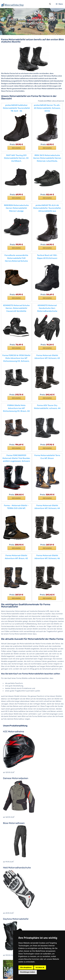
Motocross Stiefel (10, 901)
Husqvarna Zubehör (11, 946)
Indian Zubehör (9, 949)
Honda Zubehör (9, 943)
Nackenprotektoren (11, 895)
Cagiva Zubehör (9, 934)
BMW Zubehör (8, 928)
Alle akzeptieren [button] (26, 967)
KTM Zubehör (8, 955)
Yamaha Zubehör (10, 965)
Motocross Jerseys (11, 889)
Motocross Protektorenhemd (14, 898)
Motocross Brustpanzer (12, 879)
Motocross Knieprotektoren (14, 892)
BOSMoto (7, 910)
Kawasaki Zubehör (10, 952)
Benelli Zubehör (9, 925)
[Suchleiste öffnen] (50, 4)
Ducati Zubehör (9, 937)
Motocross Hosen (10, 886)
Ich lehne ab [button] (40, 967)
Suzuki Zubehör (9, 958)
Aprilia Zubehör (9, 921)
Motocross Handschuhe (12, 883)
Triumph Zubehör (10, 962)
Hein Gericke (8, 913)
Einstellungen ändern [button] (28, 972)
